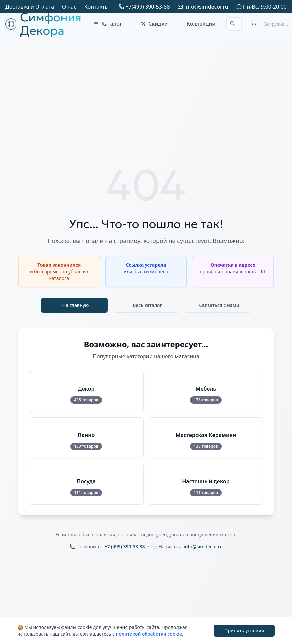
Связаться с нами (219, 305)
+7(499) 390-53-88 (147, 7)
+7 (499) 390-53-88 (124, 547)
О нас (69, 7)
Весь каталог (147, 305)
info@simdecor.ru (206, 7)
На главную (76, 305)
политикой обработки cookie (149, 634)
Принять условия (244, 631)
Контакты (96, 7)
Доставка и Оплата (30, 7)
